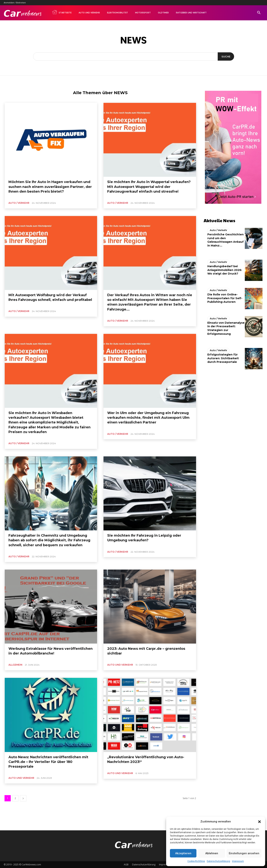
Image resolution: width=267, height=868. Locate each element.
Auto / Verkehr (19, 203)
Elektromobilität (118, 13)
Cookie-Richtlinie (196, 861)
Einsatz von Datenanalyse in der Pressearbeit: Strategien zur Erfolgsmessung (226, 328)
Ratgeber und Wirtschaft (191, 13)
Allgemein (15, 665)
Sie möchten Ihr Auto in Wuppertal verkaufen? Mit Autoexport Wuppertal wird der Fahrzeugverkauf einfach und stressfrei (149, 187)
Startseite (62, 12)
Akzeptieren (183, 853)
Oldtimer (163, 13)
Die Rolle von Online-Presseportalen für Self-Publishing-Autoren (225, 298)
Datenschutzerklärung (218, 861)
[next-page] (23, 798)
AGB (126, 865)
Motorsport (143, 13)
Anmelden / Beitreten (15, 3)
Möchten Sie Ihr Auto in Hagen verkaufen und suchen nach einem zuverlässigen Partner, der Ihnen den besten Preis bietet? (50, 187)
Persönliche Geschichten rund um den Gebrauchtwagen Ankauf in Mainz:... (226, 240)
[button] (259, 822)
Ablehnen (212, 853)
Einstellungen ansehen (244, 853)
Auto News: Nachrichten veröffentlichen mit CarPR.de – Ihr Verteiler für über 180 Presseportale (48, 762)
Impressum (238, 861)
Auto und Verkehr (89, 13)
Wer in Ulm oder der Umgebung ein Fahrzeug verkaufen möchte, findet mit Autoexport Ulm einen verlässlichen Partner (148, 418)
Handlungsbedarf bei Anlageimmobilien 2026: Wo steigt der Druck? (225, 270)
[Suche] (226, 56)
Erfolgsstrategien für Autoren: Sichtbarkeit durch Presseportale (223, 358)
